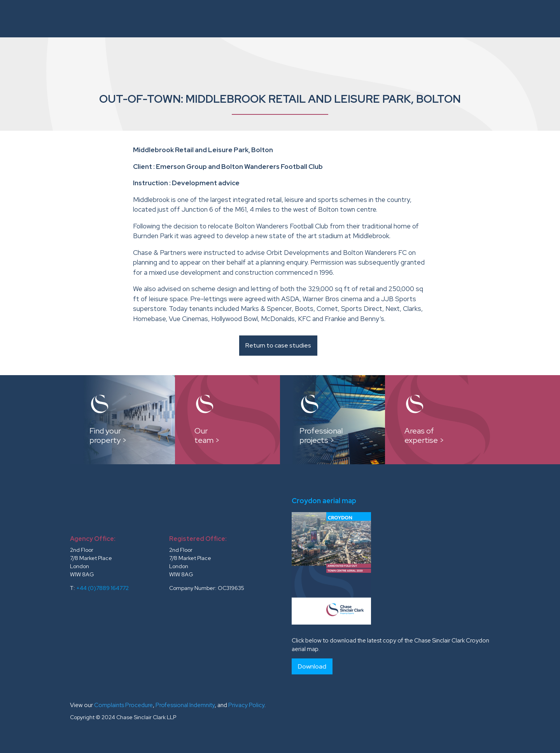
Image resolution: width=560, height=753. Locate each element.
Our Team (278, 18)
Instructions (223, 18)
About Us (176, 18)
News (496, 18)
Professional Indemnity (185, 705)
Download (312, 666)
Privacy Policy (246, 705)
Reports (368, 18)
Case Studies (324, 18)
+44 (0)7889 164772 (102, 588)
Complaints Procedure (123, 705)
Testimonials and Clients (435, 18)
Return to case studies (278, 345)
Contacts (529, 18)
